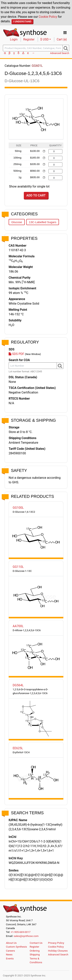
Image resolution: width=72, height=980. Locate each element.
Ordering (35, 951)
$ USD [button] (44, 39)
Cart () (62, 39)
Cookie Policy (48, 17)
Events (10, 958)
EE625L (18, 748)
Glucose (17, 222)
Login (14, 39)
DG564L (18, 685)
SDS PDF (16, 354)
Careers (10, 951)
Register (29, 39)
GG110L (18, 567)
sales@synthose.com (26, 936)
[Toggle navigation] (65, 33)
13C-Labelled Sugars (43, 222)
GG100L (18, 508)
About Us (11, 943)
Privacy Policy (56, 943)
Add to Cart (36, 195)
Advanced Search (60, 53)
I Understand (22, 21)
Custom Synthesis (16, 947)
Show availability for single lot (29, 186)
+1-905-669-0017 (21, 932)
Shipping (35, 954)
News (9, 954)
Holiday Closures (58, 951)
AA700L (18, 626)
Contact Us (36, 943)
